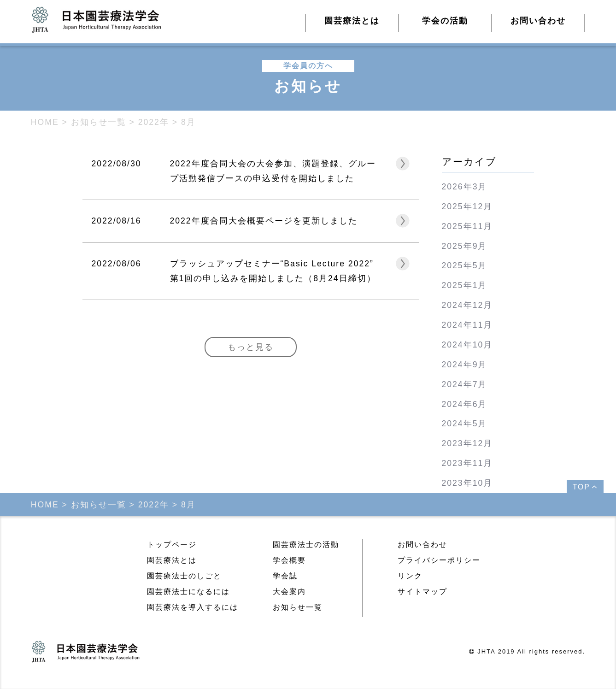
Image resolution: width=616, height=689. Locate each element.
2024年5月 (465, 424)
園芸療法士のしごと (184, 576)
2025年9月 (465, 246)
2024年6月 (465, 404)
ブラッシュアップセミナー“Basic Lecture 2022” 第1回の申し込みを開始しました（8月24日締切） (273, 271)
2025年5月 (465, 265)
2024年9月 (465, 365)
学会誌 (285, 576)
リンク (410, 576)
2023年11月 (467, 463)
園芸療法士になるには (188, 592)
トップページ (172, 545)
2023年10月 (467, 483)
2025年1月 (465, 285)
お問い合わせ (538, 21)
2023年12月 (467, 443)
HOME (45, 122)
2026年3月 (465, 187)
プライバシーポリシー (439, 560)
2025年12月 (467, 206)
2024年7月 (465, 384)
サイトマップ (422, 592)
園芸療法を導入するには (193, 607)
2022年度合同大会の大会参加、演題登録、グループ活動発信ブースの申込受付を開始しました (273, 171)
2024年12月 (467, 305)
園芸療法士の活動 (306, 545)
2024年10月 (467, 345)
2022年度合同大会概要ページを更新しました (264, 221)
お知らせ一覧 (298, 607)
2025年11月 (467, 226)
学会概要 (289, 560)
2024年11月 (467, 325)
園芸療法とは (172, 560)
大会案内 (289, 592)
